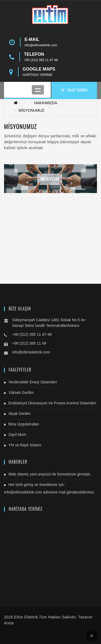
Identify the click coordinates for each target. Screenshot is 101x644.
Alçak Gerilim (19, 414)
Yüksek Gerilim (21, 393)
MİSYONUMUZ (32, 110)
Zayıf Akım (17, 435)
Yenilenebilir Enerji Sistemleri (33, 382)
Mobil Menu (38, 90)
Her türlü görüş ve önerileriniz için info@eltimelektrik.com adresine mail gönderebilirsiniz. (49, 488)
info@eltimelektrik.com (41, 45)
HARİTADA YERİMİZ (38, 75)
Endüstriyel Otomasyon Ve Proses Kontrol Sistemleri (52, 403)
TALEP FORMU (74, 90)
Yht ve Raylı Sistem (25, 445)
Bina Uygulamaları (24, 424)
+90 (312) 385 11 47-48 (41, 60)
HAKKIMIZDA (46, 103)
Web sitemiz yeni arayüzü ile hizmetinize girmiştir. (50, 474)
